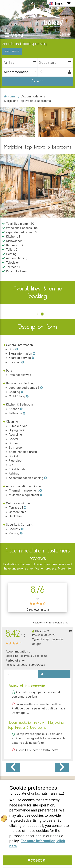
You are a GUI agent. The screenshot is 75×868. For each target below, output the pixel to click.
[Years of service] (33, 331)
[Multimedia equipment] (41, 468)
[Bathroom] (24, 386)
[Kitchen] (21, 382)
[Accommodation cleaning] (45, 451)
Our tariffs (12, 24)
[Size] (17, 322)
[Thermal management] (41, 464)
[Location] (23, 335)
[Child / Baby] (27, 369)
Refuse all (38, 845)
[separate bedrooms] (41, 361)
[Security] (22, 502)
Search (37, 54)
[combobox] (20, 45)
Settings (38, 856)
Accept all (38, 833)
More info (64, 542)
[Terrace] (25, 481)
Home (10, 69)
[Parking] (21, 506)
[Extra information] (34, 327)
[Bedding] (22, 365)
